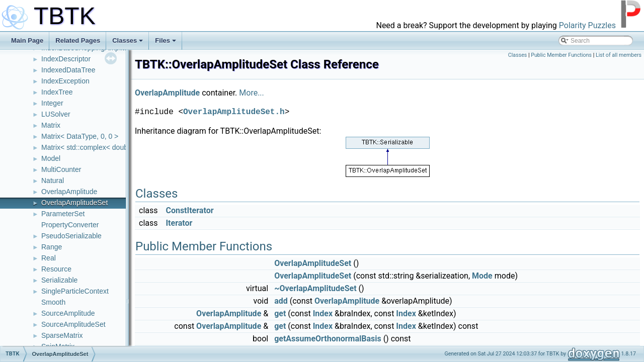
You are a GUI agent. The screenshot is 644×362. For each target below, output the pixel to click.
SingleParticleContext (75, 291)
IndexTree (57, 92)
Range (52, 247)
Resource (56, 269)
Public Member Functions (561, 55)
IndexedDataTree (68, 70)
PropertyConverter (70, 225)
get (280, 313)
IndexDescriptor (66, 59)
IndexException (65, 81)
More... (252, 93)
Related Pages (78, 40)
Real (49, 258)
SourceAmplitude (68, 313)
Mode (482, 276)
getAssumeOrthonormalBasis (328, 339)
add (281, 301)
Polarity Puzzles (587, 25)
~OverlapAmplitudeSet (315, 288)
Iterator (179, 223)
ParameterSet (63, 214)
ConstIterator (189, 210)
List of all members (619, 55)
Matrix (51, 125)
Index (323, 313)
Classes (128, 40)
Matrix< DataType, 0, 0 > (80, 136)
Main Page (27, 40)
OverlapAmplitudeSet (74, 203)
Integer (52, 103)
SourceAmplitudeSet (73, 324)
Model (51, 158)
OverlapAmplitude (69, 192)
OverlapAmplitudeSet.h (234, 112)
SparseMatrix (62, 335)
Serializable (59, 280)
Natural (53, 180)
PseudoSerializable (71, 236)
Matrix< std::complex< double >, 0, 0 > (101, 147)
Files (166, 40)
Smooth (53, 302)
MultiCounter (61, 169)
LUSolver (56, 114)
